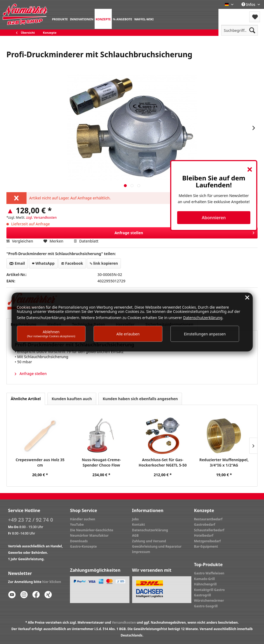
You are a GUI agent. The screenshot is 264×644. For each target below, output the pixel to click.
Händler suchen (83, 519)
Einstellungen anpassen (205, 334)
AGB (135, 535)
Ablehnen (51, 334)
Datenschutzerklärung (150, 530)
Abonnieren (214, 218)
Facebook (72, 263)
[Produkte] (60, 19)
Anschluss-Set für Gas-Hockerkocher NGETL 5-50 (163, 462)
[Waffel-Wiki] (144, 19)
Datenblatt (86, 241)
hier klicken (52, 582)
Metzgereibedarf (207, 541)
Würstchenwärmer (209, 601)
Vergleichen (20, 241)
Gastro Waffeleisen (209, 573)
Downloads (79, 541)
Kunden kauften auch (72, 399)
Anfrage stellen (184, 232)
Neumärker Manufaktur (89, 535)
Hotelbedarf (204, 535)
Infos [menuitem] (249, 4)
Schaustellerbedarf (209, 530)
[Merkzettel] (255, 17)
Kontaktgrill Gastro (209, 590)
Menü (233, 14)
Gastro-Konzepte (83, 546)
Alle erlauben (128, 334)
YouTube (77, 524)
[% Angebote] (122, 19)
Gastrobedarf (205, 524)
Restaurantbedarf (208, 519)
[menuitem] (60, 19)
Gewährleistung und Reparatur (157, 546)
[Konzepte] (103, 19)
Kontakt (139, 524)
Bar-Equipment (206, 546)
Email (17, 263)
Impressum (141, 552)
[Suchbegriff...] (239, 30)
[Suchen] (252, 30)
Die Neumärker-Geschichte (92, 530)
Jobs (135, 519)
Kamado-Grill (204, 579)
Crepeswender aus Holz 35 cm (40, 462)
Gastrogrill (202, 595)
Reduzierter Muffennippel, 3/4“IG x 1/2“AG (224, 462)
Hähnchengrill (205, 584)
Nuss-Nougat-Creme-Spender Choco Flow (101, 462)
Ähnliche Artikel (26, 399)
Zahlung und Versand (149, 541)
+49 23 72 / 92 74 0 (31, 520)
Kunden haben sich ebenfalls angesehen (140, 399)
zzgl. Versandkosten (41, 217)
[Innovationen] (82, 19)
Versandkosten (124, 622)
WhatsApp (43, 263)
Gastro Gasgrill (206, 606)
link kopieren (104, 263)
